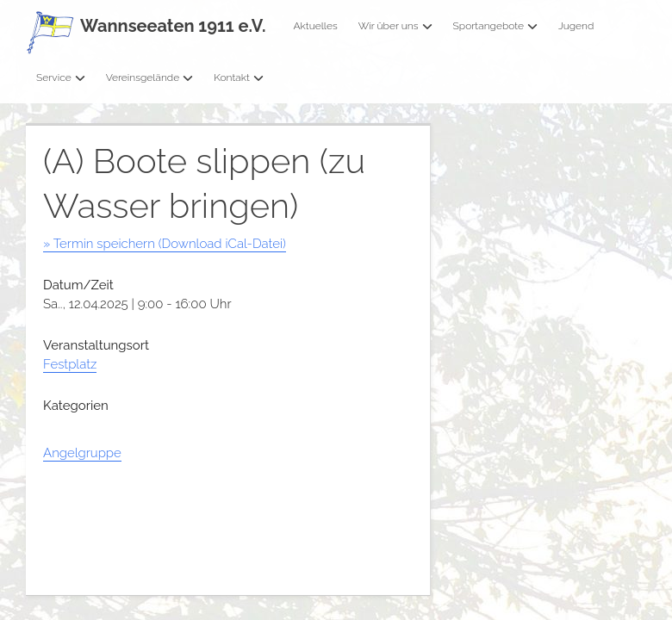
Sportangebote (495, 26)
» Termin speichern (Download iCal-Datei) (165, 244)
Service (61, 77)
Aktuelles (315, 26)
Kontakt (239, 77)
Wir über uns (395, 26)
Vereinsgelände (150, 77)
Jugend (576, 26)
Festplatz (70, 364)
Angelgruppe (82, 453)
